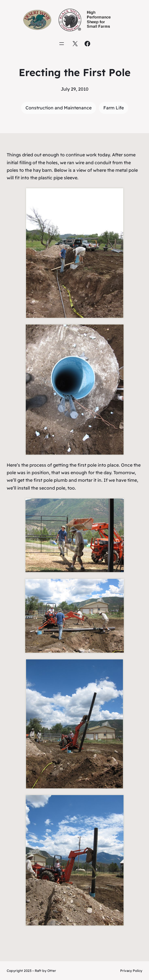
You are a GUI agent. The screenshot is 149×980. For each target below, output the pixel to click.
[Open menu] (62, 44)
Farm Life (114, 108)
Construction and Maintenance (59, 108)
